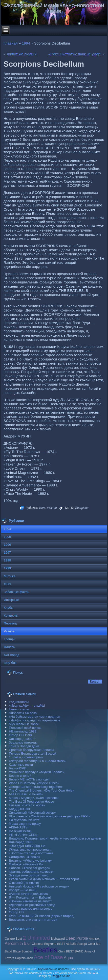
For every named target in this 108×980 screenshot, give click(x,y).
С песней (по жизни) (24, 883)
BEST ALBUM (67, 944)
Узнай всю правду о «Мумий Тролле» (37, 772)
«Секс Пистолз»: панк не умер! (75, 54)
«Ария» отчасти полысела (28, 894)
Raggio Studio (61, 976)
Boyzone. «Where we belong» (30, 861)
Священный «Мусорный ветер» (32, 813)
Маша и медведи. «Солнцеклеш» (34, 798)
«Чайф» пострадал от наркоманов (35, 720)
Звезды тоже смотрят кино (29, 875)
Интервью (11, 600)
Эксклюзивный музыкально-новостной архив (54, 8)
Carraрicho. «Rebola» (24, 857)
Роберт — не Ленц (23, 890)
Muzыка (10, 576)
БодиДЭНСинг (20, 809)
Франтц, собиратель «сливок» (31, 872)
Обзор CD (16, 912)
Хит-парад (11, 655)
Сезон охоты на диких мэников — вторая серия (44, 879)
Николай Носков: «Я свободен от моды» (39, 886)
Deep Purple (77, 938)
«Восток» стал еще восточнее (31, 853)
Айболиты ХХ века (23, 713)
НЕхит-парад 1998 (23, 731)
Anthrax (94, 939)
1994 (26, 43)
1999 (7, 568)
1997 (7, 552)
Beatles (45, 950)
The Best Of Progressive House (32, 801)
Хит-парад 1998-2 (22, 739)
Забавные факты (16, 592)
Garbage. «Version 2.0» (26, 864)
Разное (52, 508)
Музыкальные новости (54, 969)
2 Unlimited (36, 938)
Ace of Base (48, 957)
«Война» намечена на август (30, 901)
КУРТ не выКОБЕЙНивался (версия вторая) (42, 916)
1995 (7, 537)
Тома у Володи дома (24, 746)
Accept (82, 944)
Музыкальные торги (24, 724)
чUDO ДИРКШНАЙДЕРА (27, 846)
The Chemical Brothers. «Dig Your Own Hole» (42, 790)
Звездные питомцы (23, 742)
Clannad (38, 944)
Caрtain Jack (24, 958)
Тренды (9, 639)
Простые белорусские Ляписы (31, 750)
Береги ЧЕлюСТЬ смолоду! (29, 779)
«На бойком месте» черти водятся (34, 717)
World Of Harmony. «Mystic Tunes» (34, 783)
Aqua (68, 958)
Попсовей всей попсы (25, 728)
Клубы (9, 608)
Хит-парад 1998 (21, 842)
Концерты (11, 615)
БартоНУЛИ (18, 768)
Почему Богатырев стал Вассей (32, 754)
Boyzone (50, 944)
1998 (7, 560)
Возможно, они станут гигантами (33, 920)
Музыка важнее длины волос (31, 909)
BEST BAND (75, 951)
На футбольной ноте (24, 820)
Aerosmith (14, 943)
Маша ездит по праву (25, 824)
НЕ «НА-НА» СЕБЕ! (24, 835)
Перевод (10, 623)
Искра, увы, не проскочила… (30, 849)
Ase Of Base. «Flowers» (26, 794)
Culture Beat (13, 939)
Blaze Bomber (23, 951)
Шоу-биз (10, 663)
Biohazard (58, 939)
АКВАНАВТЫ (19, 827)
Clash (62, 951)
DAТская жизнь (20, 831)
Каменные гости (21, 765)
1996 (7, 545)
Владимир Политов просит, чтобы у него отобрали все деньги (55, 838)
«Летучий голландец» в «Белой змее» (37, 761)
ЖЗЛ (7, 584)
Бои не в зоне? (20, 776)
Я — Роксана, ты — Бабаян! (30, 897)
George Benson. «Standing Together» (36, 787)
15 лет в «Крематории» (26, 757)
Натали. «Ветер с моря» (27, 805)
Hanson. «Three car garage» (29, 868)
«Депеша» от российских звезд (32, 905)
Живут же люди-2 (22, 54)
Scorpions (82, 508)
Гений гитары (19, 709)
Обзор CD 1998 (20, 735)
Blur (27, 943)
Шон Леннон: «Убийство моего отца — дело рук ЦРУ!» (49, 816)
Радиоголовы (19, 702)
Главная (11, 43)
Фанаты (10, 647)
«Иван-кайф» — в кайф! (27, 706)
